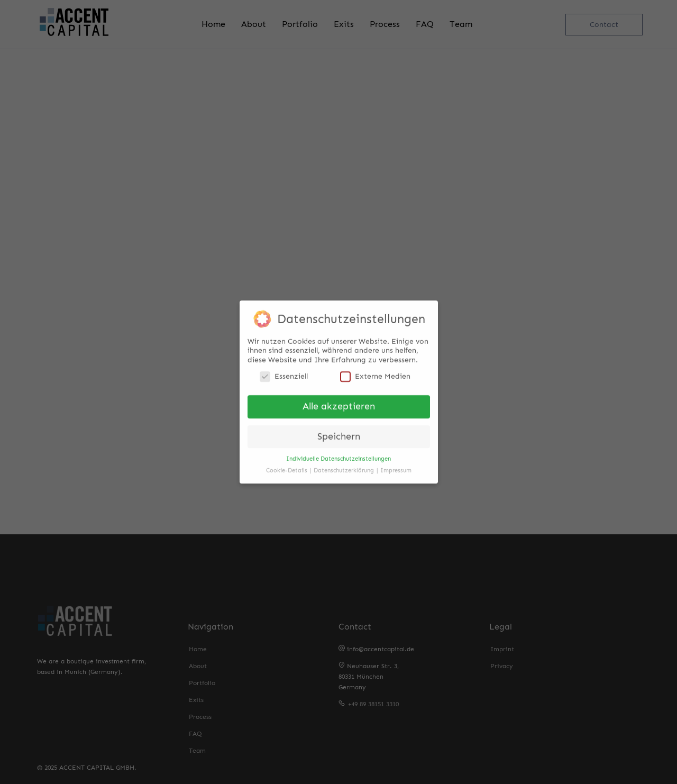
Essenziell (284, 373)
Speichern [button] (339, 433)
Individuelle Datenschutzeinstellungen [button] (338, 455)
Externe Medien (375, 373)
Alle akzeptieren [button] (339, 403)
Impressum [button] (396, 467)
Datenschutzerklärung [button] (345, 467)
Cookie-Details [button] (287, 467)
